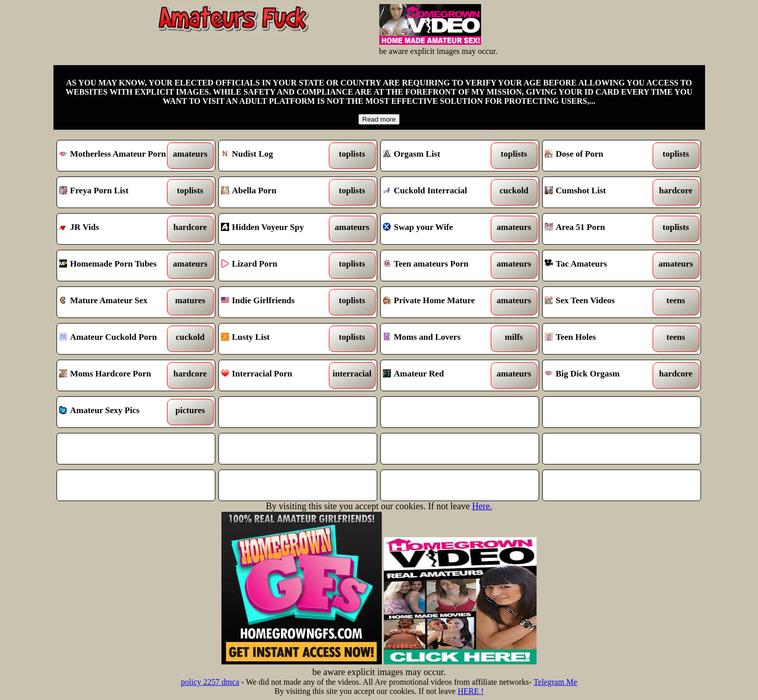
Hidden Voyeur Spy (278, 229)
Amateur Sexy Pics (116, 412)
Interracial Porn (278, 375)
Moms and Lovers (440, 339)
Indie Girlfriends (278, 302)
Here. (482, 506)
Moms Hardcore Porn (116, 375)
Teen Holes (601, 339)
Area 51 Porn (601, 229)
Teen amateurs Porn (440, 266)
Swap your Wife (440, 229)
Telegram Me (555, 682)
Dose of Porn (601, 156)
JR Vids (116, 229)
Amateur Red (440, 375)
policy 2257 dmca (210, 682)
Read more (379, 119)
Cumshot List (601, 192)
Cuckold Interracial (440, 192)
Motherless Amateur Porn (116, 156)
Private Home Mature (440, 302)
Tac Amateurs (601, 266)
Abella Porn (278, 192)
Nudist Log (278, 156)
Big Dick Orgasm (601, 375)
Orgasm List (440, 156)
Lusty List (278, 339)
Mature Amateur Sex (116, 302)
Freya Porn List (116, 192)
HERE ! (471, 691)
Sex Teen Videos (601, 302)
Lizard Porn (278, 266)
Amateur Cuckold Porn (116, 339)
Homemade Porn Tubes (116, 266)
